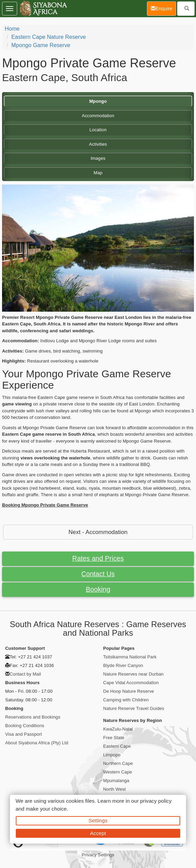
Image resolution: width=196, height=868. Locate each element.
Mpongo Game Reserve (41, 45)
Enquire (163, 8)
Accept (98, 833)
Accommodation (98, 116)
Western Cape (118, 772)
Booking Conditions (25, 726)
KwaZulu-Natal (118, 729)
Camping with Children (126, 700)
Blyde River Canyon (123, 665)
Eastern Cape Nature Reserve (49, 37)
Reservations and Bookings (33, 717)
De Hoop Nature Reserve (129, 691)
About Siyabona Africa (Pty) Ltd (37, 743)
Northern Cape (118, 763)
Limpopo (112, 755)
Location (98, 130)
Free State (114, 738)
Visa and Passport (24, 734)
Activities (98, 144)
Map (98, 173)
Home (12, 29)
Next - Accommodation (98, 532)
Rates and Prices (98, 558)
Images (98, 158)
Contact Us (98, 574)
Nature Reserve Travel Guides (134, 708)
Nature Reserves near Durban (134, 674)
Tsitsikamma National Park (130, 657)
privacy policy (156, 801)
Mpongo (98, 101)
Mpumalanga (116, 781)
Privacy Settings (98, 855)
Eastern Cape (117, 746)
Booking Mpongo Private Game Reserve (45, 505)
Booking (98, 589)
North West (115, 789)
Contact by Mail (25, 674)
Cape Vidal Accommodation (131, 683)
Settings (98, 820)
